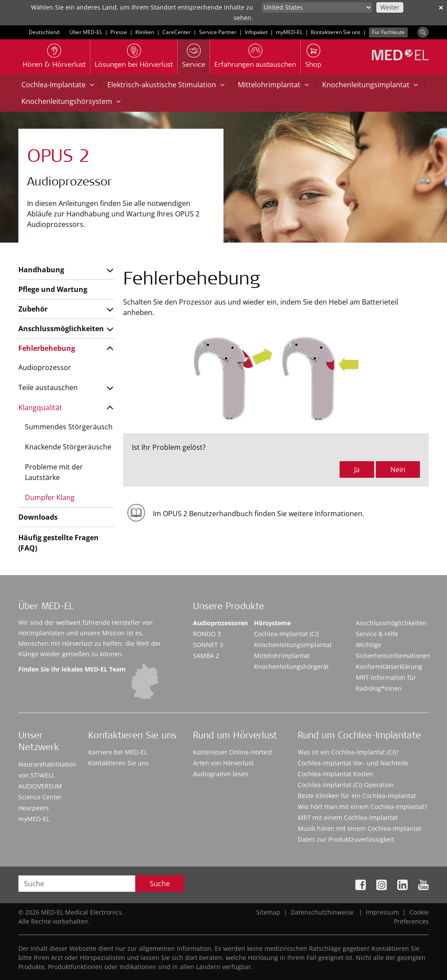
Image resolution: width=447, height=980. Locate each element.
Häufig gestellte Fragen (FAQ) (58, 543)
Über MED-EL (86, 32)
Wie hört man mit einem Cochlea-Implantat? (362, 807)
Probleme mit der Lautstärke (54, 472)
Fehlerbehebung (47, 348)
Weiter (390, 7)
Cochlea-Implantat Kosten (335, 774)
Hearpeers (34, 808)
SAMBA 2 (206, 656)
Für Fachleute (388, 32)
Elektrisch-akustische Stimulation (166, 85)
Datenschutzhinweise (322, 912)
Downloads (38, 517)
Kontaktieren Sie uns (336, 32)
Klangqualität (40, 408)
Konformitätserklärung (389, 666)
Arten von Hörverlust (223, 763)
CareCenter (177, 32)
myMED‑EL (289, 32)
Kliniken (145, 32)
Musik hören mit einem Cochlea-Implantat (359, 828)
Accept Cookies (333, 953)
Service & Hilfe (377, 634)
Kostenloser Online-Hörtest (233, 752)
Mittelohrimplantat (273, 85)
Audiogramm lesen (221, 774)
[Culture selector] (317, 7)
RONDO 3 (207, 634)
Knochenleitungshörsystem (71, 101)
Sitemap (268, 912)
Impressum (382, 912)
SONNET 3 (208, 645)
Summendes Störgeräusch (69, 427)
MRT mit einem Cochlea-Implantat (348, 817)
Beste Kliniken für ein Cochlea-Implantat (357, 796)
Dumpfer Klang (50, 497)
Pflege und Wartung (53, 289)
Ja (357, 469)
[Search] (423, 32)
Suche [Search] (160, 884)
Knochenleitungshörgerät (291, 666)
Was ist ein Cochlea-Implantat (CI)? (348, 752)
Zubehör (33, 309)
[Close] (433, 952)
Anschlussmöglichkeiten (61, 329)
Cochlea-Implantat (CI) (286, 634)
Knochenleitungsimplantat (370, 85)
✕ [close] (441, 8)
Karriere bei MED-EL (118, 752)
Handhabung (41, 270)
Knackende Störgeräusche (68, 447)
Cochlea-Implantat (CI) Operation (346, 785)
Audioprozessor (45, 367)
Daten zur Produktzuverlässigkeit (346, 839)
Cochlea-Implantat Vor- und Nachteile (353, 763)
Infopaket (256, 32)
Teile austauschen (48, 387)
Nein (398, 469)
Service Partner (218, 32)
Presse (119, 32)
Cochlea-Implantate (58, 85)
